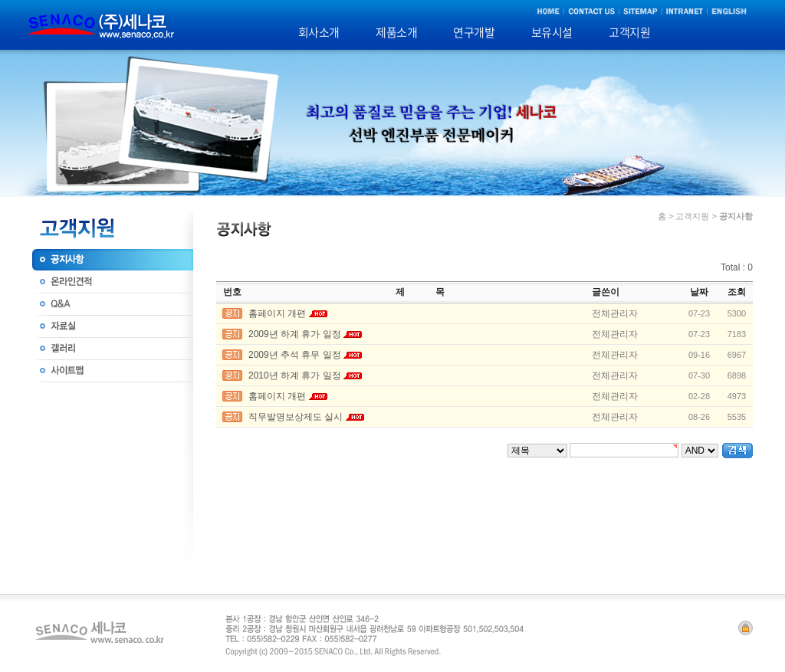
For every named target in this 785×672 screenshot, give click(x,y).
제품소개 (396, 32)
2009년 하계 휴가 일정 (295, 334)
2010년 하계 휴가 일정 (295, 375)
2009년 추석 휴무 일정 (295, 355)
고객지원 (629, 32)
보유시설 (552, 32)
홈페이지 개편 (277, 313)
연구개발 (474, 32)
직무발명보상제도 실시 (296, 417)
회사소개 (319, 32)
